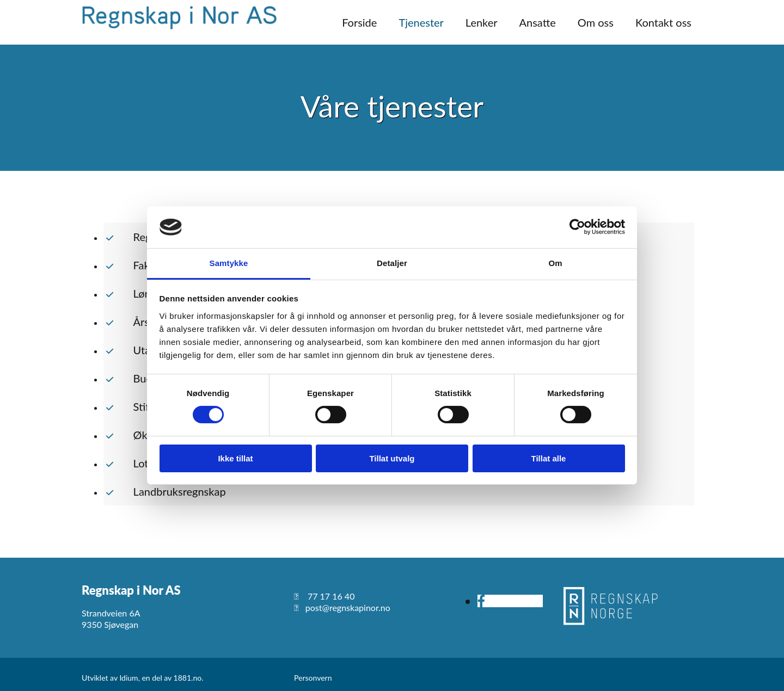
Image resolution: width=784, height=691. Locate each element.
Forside (359, 22)
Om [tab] (555, 263)
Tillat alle (549, 458)
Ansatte (538, 22)
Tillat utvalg (392, 458)
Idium (128, 678)
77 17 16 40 (331, 596)
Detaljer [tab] (392, 263)
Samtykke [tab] (229, 263)
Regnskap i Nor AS (131, 590)
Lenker (482, 22)
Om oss (596, 22)
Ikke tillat (235, 458)
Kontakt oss (663, 22)
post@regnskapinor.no (348, 607)
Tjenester (421, 22)
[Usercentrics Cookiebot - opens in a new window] (577, 227)
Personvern (313, 678)
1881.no (188, 678)
